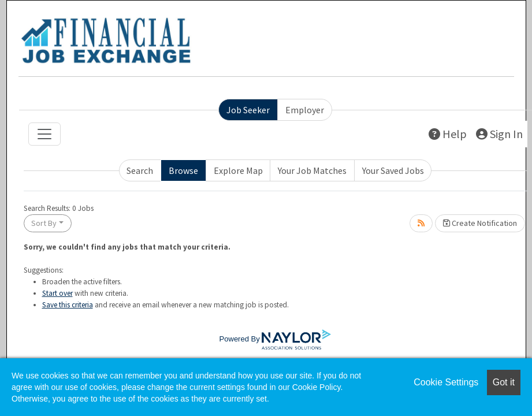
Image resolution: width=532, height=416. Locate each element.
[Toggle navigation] (44, 134)
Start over (57, 293)
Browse (183, 170)
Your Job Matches (312, 170)
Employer (305, 110)
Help (448, 134)
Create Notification (480, 223)
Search (140, 170)
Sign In (499, 134)
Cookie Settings (446, 382)
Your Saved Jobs (393, 170)
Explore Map (238, 170)
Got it (504, 382)
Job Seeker (248, 110)
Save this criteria (68, 305)
